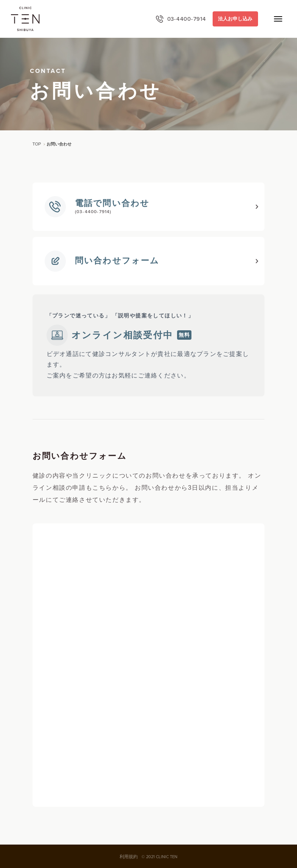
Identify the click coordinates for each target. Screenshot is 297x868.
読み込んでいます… (148, 665)
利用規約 (129, 857)
